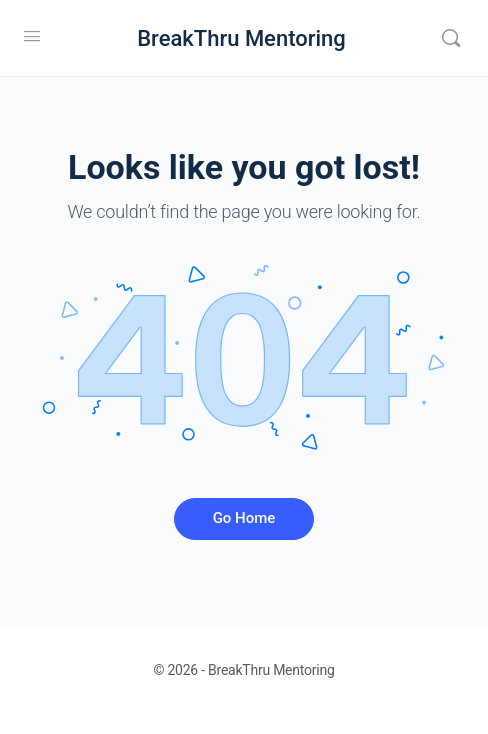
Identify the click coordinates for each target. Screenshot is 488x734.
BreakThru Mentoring (241, 38)
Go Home (244, 518)
